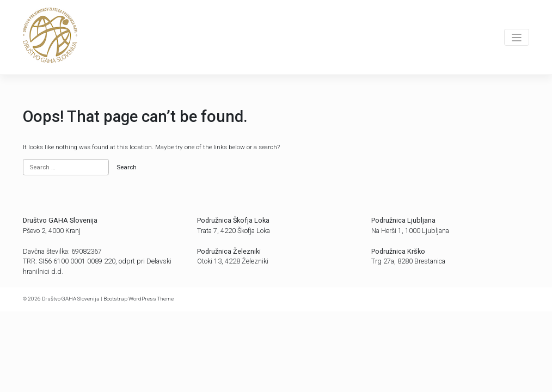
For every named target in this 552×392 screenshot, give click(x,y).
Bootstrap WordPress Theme (139, 299)
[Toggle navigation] (517, 37)
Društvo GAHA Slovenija (71, 299)
